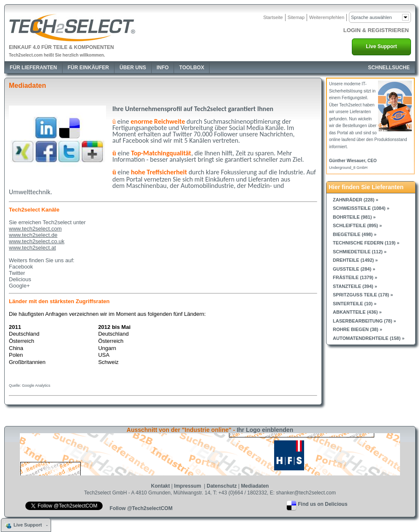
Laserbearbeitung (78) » (365, 321)
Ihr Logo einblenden (265, 430)
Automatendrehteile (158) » (369, 338)
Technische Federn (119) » (366, 243)
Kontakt (161, 486)
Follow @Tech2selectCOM (141, 508)
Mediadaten (255, 486)
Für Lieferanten (33, 68)
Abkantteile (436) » (357, 312)
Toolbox (192, 68)
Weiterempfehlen (327, 17)
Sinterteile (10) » (355, 304)
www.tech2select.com (35, 229)
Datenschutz (222, 486)
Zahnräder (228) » (356, 200)
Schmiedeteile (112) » (360, 252)
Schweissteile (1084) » (361, 208)
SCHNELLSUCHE (389, 68)
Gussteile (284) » (354, 269)
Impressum (188, 486)
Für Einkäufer (88, 68)
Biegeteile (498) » (355, 234)
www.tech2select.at (32, 248)
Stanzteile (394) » (355, 286)
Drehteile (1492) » (355, 260)
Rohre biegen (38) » (358, 329)
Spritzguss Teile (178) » (363, 295)
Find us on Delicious (322, 504)
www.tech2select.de (33, 235)
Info (163, 68)
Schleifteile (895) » (357, 225)
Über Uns (133, 68)
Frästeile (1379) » (355, 277)
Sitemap (296, 17)
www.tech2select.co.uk (37, 241)
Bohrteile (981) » (354, 217)
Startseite (273, 17)
